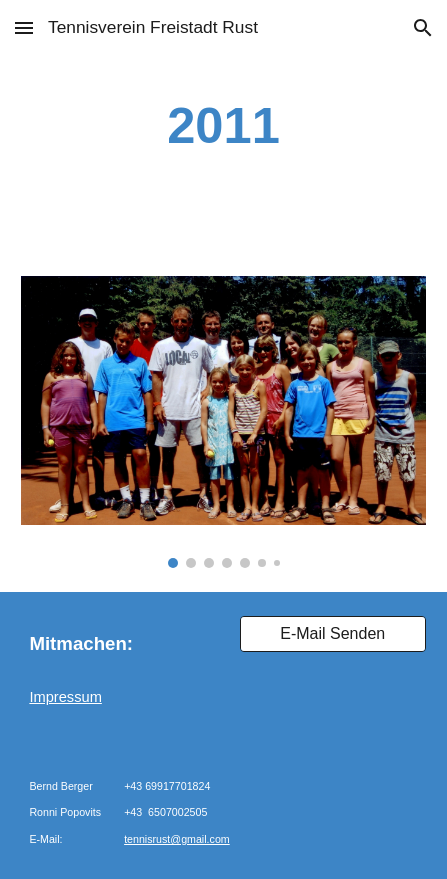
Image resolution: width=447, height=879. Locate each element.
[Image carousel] (223, 422)
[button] (24, 27)
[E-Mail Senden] (333, 634)
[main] (223, 126)
